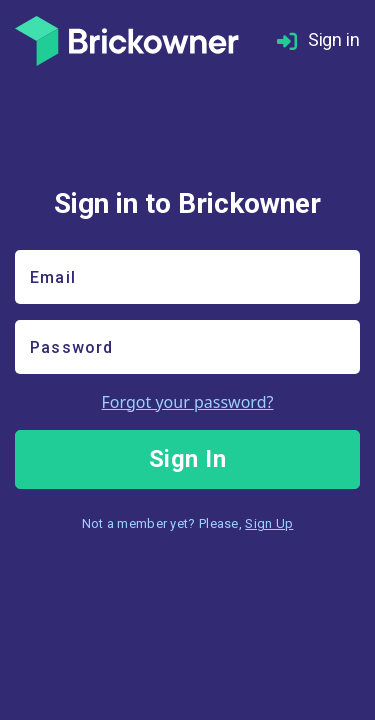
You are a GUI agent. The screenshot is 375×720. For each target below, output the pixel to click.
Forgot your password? (188, 402)
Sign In (188, 459)
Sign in (318, 40)
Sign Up (269, 523)
